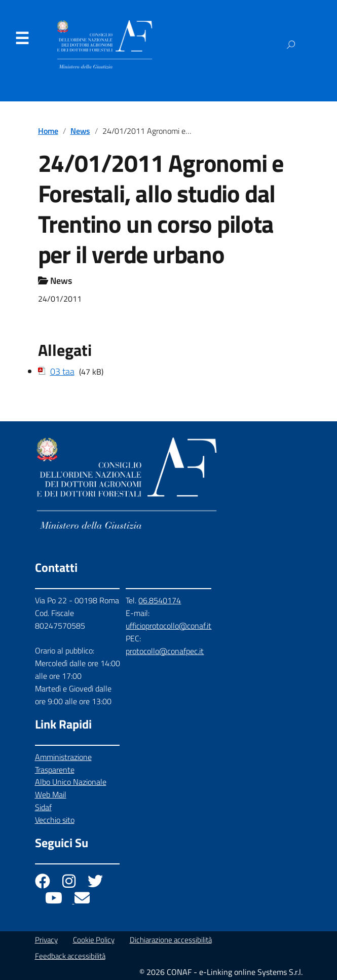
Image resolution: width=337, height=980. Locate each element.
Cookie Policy (94, 940)
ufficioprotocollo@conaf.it (168, 626)
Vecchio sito (55, 820)
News (80, 131)
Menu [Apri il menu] (22, 39)
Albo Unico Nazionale (71, 782)
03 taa (62, 371)
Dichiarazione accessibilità (171, 940)
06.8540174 (160, 600)
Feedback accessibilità (70, 956)
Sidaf (43, 807)
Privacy (46, 940)
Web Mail (51, 794)
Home (48, 131)
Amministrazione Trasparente (63, 763)
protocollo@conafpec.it (165, 651)
